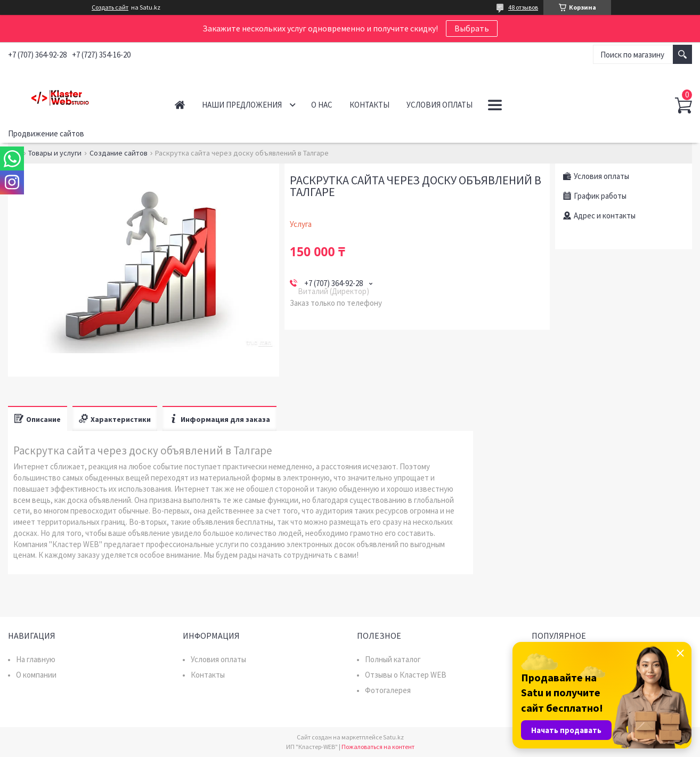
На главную (36, 659)
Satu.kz (393, 737)
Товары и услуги (55, 153)
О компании (36, 675)
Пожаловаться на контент (378, 747)
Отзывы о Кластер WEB (406, 675)
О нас (322, 105)
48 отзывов (523, 7)
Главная (180, 105)
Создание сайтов (119, 153)
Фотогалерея (388, 690)
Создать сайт (110, 7)
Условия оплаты (439, 105)
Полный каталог (393, 659)
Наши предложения (242, 105)
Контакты (369, 105)
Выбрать (472, 28)
